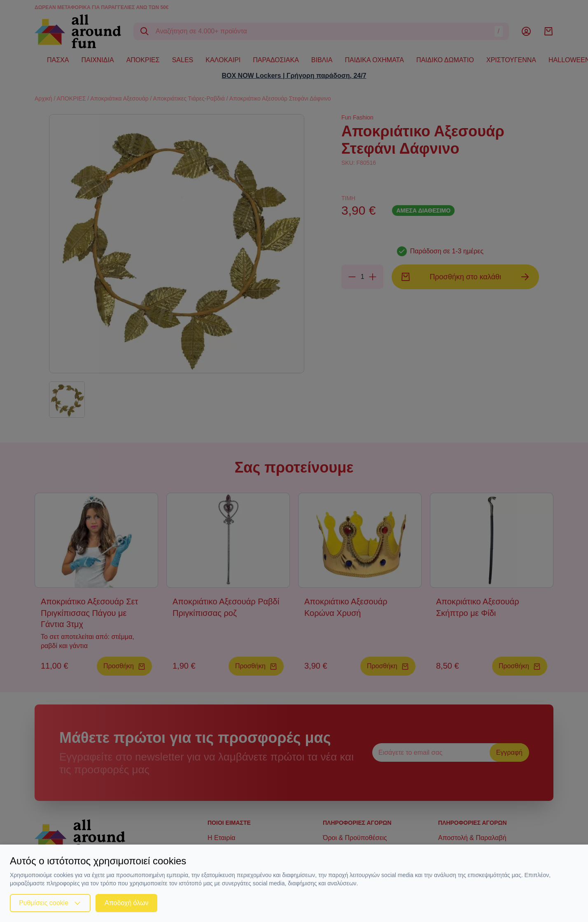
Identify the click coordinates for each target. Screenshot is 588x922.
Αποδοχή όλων (126, 903)
